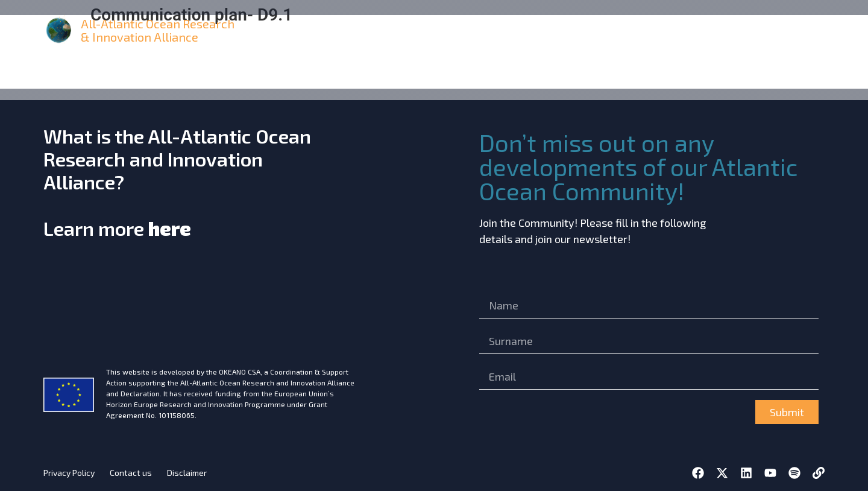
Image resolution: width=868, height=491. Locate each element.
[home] (60, 30)
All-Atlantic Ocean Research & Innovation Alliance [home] (158, 30)
